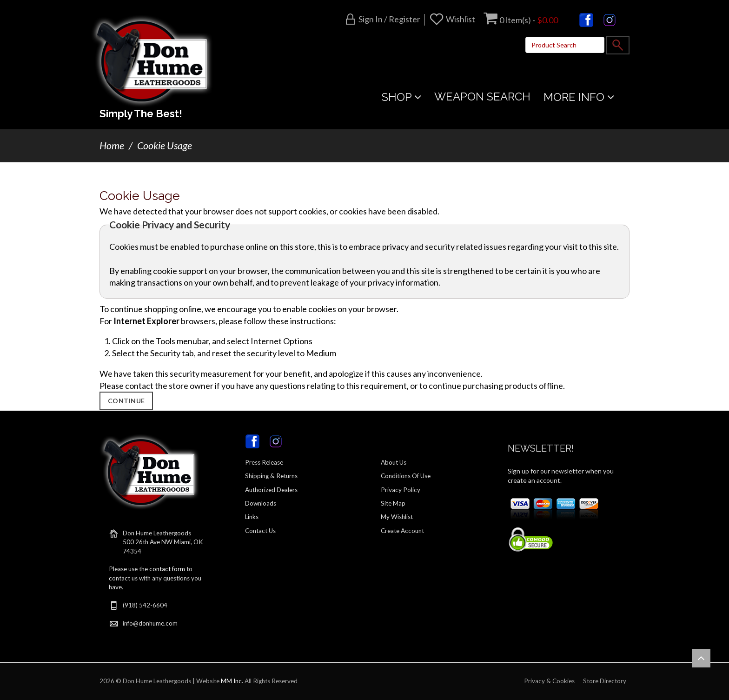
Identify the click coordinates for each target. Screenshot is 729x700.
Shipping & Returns (271, 476)
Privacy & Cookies (549, 681)
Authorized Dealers (271, 490)
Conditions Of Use (406, 476)
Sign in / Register (389, 19)
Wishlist (461, 19)
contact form (167, 569)
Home (112, 146)
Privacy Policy (401, 490)
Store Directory (605, 681)
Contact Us (260, 531)
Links (252, 517)
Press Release (264, 462)
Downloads (261, 503)
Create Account (402, 531)
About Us (394, 462)
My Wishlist (397, 517)
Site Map (393, 503)
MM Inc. (232, 681)
